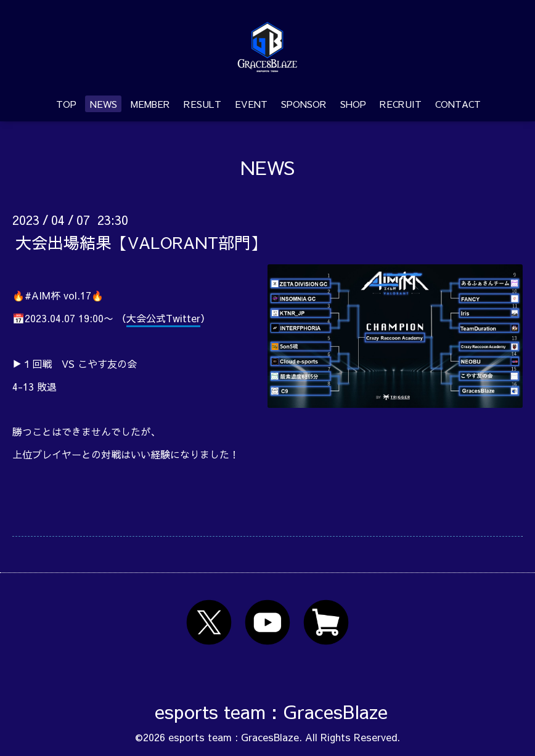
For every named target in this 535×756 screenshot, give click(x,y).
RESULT (202, 104)
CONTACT (458, 104)
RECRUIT (401, 104)
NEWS (104, 104)
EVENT (251, 104)
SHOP (353, 104)
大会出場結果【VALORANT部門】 (141, 242)
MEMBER (150, 104)
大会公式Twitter (163, 318)
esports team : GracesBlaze (271, 711)
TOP (66, 104)
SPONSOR (304, 104)
